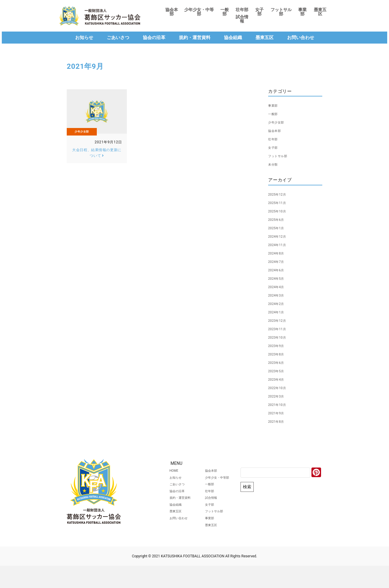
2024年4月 (279, 287)
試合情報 (242, 19)
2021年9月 (279, 413)
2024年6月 (279, 270)
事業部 (302, 12)
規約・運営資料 (195, 38)
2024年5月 (279, 278)
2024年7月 (279, 261)
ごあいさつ (118, 38)
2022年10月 (280, 388)
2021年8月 (279, 421)
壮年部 (242, 10)
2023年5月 (279, 371)
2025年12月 (280, 194)
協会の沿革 (154, 38)
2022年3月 (279, 396)
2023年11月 (280, 329)
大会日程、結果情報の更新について (97, 155)
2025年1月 (279, 228)
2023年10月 (280, 337)
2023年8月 (279, 354)
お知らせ (84, 38)
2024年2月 (279, 303)
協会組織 (233, 38)
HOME (154, 472)
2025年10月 (280, 211)
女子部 (259, 12)
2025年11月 (280, 203)
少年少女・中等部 (199, 12)
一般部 (225, 12)
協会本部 (172, 12)
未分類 (275, 164)
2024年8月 (279, 253)
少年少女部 (82, 133)
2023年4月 (279, 379)
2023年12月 (280, 320)
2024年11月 (280, 245)
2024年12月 (280, 236)
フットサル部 (281, 12)
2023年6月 (279, 362)
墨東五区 (320, 12)
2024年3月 (279, 295)
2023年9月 (279, 346)
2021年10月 (280, 404)
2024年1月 (279, 312)
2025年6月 (279, 219)
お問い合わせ (301, 38)
